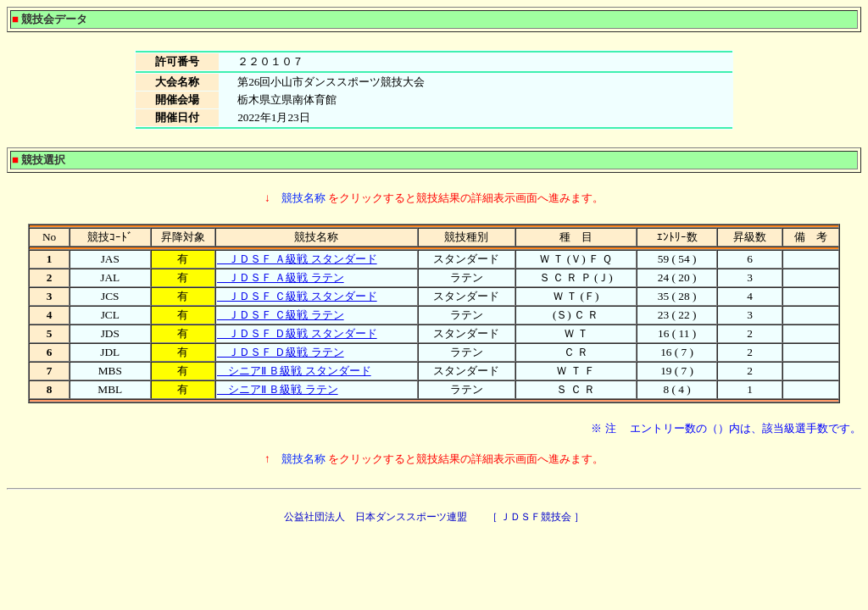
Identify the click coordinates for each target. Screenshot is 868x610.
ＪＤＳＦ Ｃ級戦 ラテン (281, 315)
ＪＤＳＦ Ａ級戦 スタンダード (297, 259)
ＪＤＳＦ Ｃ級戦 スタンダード (297, 296)
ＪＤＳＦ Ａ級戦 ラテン (281, 277)
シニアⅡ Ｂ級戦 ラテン (278, 389)
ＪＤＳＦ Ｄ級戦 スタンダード (297, 333)
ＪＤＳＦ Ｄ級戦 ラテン (281, 352)
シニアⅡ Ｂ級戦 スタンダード (294, 371)
